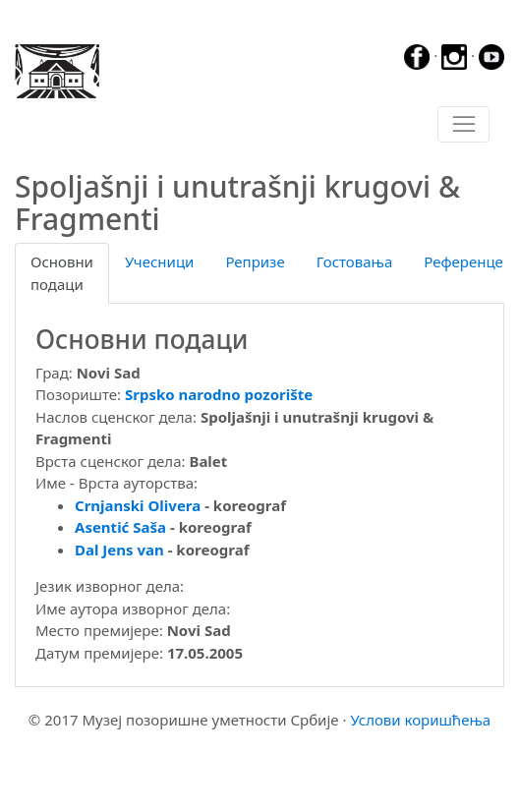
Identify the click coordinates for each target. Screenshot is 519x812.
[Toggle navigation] (463, 125)
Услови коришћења (420, 720)
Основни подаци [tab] (62, 273)
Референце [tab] (463, 261)
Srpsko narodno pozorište (219, 394)
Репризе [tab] (255, 261)
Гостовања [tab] (355, 261)
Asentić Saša (120, 527)
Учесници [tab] (159, 261)
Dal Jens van (119, 550)
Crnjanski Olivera (138, 505)
